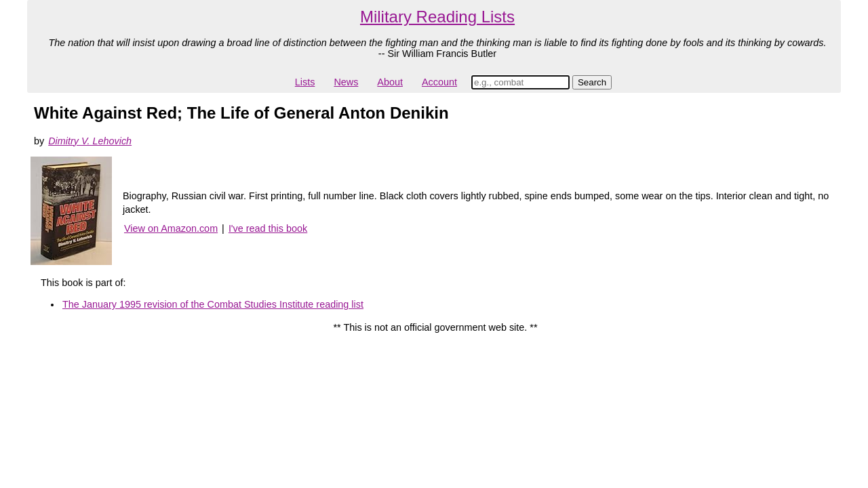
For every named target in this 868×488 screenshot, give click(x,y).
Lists (305, 82)
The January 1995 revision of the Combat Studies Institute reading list (213, 304)
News (346, 82)
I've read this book (268, 228)
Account (439, 82)
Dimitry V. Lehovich (90, 141)
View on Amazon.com (171, 228)
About (390, 82)
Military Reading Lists (437, 17)
